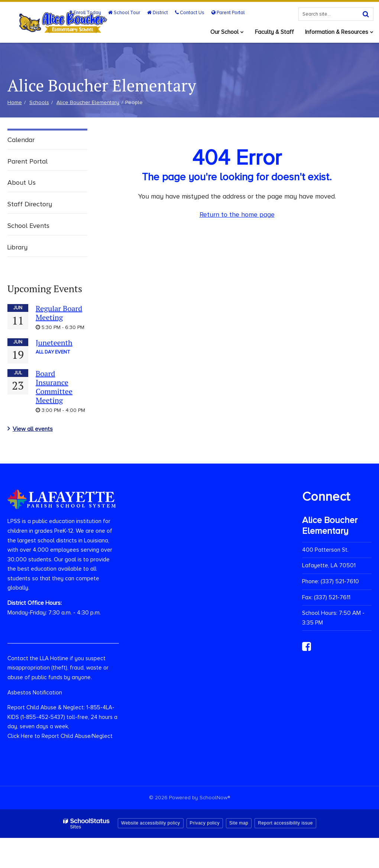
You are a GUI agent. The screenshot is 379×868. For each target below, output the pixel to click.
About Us (22, 183)
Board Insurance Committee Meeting (54, 387)
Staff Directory (30, 204)
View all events (33, 429)
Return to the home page (237, 214)
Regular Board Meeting (59, 313)
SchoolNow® (215, 798)
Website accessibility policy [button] (151, 823)
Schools (39, 102)
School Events (28, 226)
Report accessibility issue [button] (285, 823)
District (158, 13)
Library (17, 247)
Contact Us (190, 13)
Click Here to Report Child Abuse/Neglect (60, 736)
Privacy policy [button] (205, 823)
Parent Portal (228, 13)
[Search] (366, 14)
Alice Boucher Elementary (88, 102)
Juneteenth (54, 343)
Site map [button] (239, 823)
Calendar (21, 140)
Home (15, 102)
